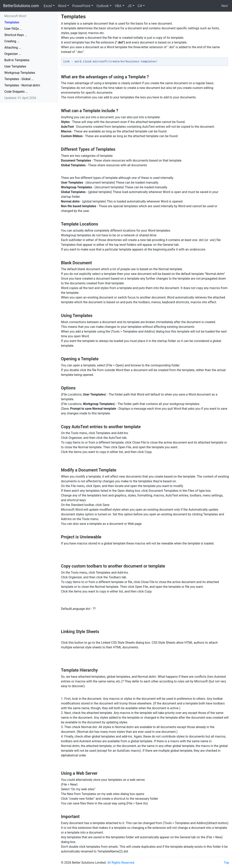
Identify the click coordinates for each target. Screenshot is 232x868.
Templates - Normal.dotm (22, 85)
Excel (48, 6)
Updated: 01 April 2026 (20, 98)
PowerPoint (81, 6)
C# (140, 6)
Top (226, 863)
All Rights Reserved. (121, 863)
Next (225, 6)
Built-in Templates (17, 60)
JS (130, 6)
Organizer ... (13, 54)
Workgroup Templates (20, 73)
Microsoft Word (15, 16)
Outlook (103, 6)
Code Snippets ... (16, 92)
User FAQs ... (13, 29)
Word (62, 6)
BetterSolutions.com (21, 6)
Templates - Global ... (19, 79)
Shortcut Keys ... (16, 35)
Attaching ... (13, 48)
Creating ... (12, 41)
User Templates (15, 66)
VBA (118, 6)
